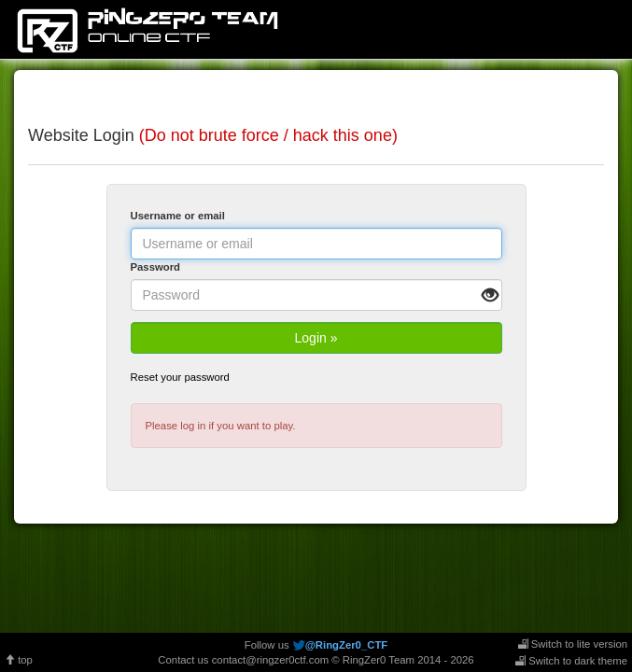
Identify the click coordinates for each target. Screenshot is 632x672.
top (19, 660)
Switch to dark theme (571, 661)
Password (156, 267)
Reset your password (180, 377)
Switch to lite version (573, 644)
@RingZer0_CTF (346, 645)
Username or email (178, 216)
